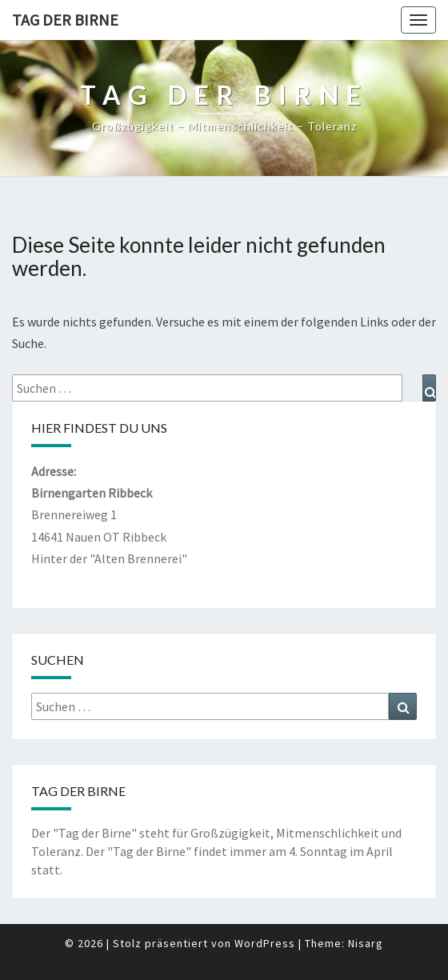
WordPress (265, 943)
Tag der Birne (65, 20)
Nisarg (366, 943)
